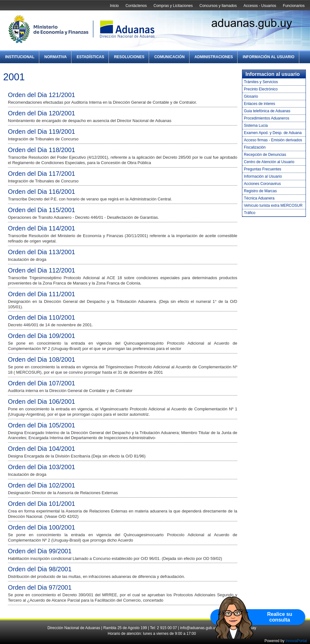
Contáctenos (136, 6)
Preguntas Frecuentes (263, 169)
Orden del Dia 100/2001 (41, 527)
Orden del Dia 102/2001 (41, 485)
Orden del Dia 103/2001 (41, 467)
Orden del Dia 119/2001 (41, 132)
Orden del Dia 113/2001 (41, 252)
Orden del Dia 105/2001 (41, 425)
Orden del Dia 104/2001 (41, 449)
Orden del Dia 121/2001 (41, 95)
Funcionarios (294, 6)
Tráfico (250, 213)
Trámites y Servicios (261, 82)
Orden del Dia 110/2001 (41, 317)
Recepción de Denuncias (265, 155)
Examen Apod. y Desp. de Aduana (273, 133)
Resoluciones (129, 57)
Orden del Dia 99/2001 (40, 551)
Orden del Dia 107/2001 (41, 383)
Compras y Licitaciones (173, 6)
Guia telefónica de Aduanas (267, 111)
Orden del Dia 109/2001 (41, 336)
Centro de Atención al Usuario (269, 162)
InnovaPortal (296, 641)
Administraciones (214, 57)
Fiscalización (255, 147)
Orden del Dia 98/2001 (40, 569)
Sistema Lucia (256, 126)
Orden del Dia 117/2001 (41, 174)
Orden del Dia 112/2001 (41, 270)
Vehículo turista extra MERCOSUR (273, 205)
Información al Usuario (268, 57)
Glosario (251, 96)
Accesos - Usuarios (260, 6)
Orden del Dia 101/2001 (41, 504)
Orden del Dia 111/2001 (41, 294)
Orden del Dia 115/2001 (41, 210)
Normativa (56, 57)
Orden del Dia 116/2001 (41, 192)
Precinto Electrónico (261, 89)
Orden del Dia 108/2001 (41, 359)
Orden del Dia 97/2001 (40, 587)
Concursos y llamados (218, 6)
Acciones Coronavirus (262, 184)
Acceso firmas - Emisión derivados (273, 140)
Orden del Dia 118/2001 (41, 150)
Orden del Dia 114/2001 (41, 228)
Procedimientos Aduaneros (267, 118)
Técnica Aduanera (259, 198)
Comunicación (170, 57)
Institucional (20, 57)
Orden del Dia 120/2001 (41, 113)
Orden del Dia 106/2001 (41, 402)
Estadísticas (90, 57)
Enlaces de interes (260, 104)
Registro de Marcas (260, 191)
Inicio (114, 6)
